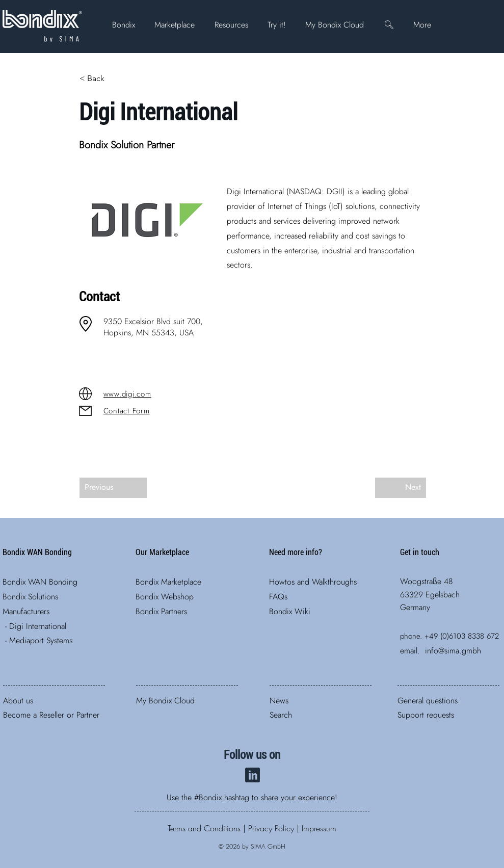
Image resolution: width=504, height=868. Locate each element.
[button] (124, 25)
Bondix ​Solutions (30, 597)
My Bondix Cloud (165, 701)
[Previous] (113, 488)
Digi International (38, 626)
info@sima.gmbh (453, 651)
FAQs (278, 597)
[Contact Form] (140, 411)
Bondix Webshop (165, 597)
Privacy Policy (271, 828)
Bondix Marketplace (168, 582)
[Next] (401, 488)
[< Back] (113, 78)
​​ (204, 828)
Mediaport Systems (41, 640)
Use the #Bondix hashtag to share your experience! (252, 797)
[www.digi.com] (140, 394)
